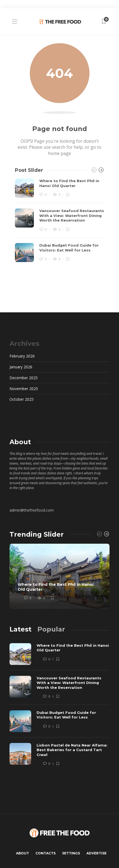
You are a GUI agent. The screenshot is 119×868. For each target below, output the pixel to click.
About (22, 853)
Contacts (46, 853)
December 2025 (24, 378)
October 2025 (22, 399)
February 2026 (22, 356)
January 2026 (21, 367)
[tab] (20, 629)
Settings (71, 853)
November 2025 (24, 389)
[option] (59, 220)
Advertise (97, 853)
